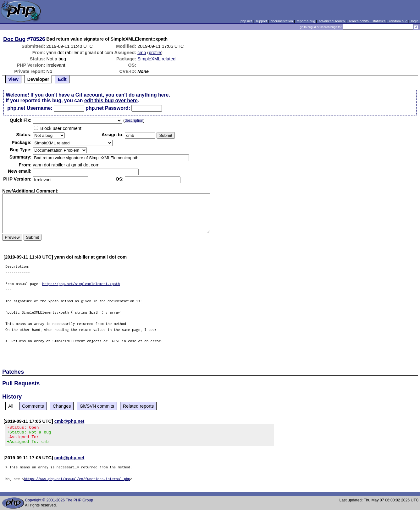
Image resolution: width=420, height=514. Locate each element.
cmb (142, 53)
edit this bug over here (111, 101)
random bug (398, 21)
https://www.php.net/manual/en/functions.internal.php (77, 482)
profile (155, 53)
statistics (379, 21)
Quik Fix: (21, 120)
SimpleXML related (156, 59)
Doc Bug (14, 39)
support (261, 21)
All (11, 406)
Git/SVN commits (97, 406)
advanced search (332, 21)
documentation (282, 21)
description (134, 120)
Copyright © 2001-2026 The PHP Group (59, 504)
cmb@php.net (69, 421)
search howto (358, 21)
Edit (62, 79)
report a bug (306, 21)
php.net (246, 21)
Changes (62, 406)
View (13, 79)
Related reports (138, 406)
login (415, 21)
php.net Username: (30, 108)
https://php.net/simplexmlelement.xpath (81, 284)
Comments (33, 406)
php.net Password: (108, 108)
